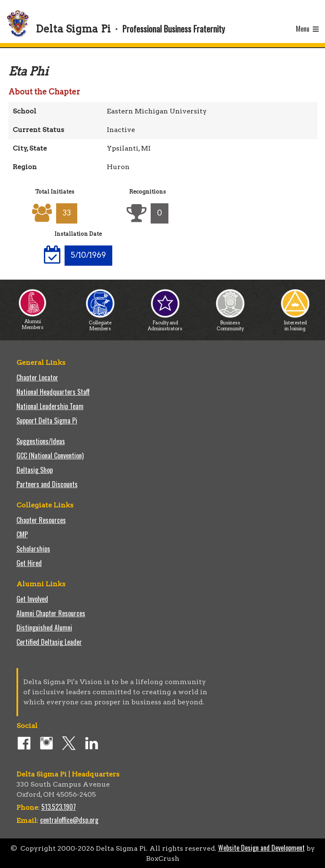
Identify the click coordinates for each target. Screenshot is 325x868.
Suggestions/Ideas (41, 441)
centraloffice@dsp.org (69, 820)
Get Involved (32, 599)
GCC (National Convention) (50, 456)
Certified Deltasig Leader (49, 642)
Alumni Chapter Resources (51, 613)
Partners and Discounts (47, 484)
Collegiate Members (100, 323)
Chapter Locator (37, 377)
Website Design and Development (261, 848)
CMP (22, 534)
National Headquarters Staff (53, 392)
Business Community (230, 323)
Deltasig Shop (35, 470)
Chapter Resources (41, 520)
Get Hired (29, 563)
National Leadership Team (50, 406)
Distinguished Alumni (44, 628)
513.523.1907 (59, 807)
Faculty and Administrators (165, 323)
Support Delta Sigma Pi (47, 421)
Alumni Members (32, 322)
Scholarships (33, 549)
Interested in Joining (295, 323)
